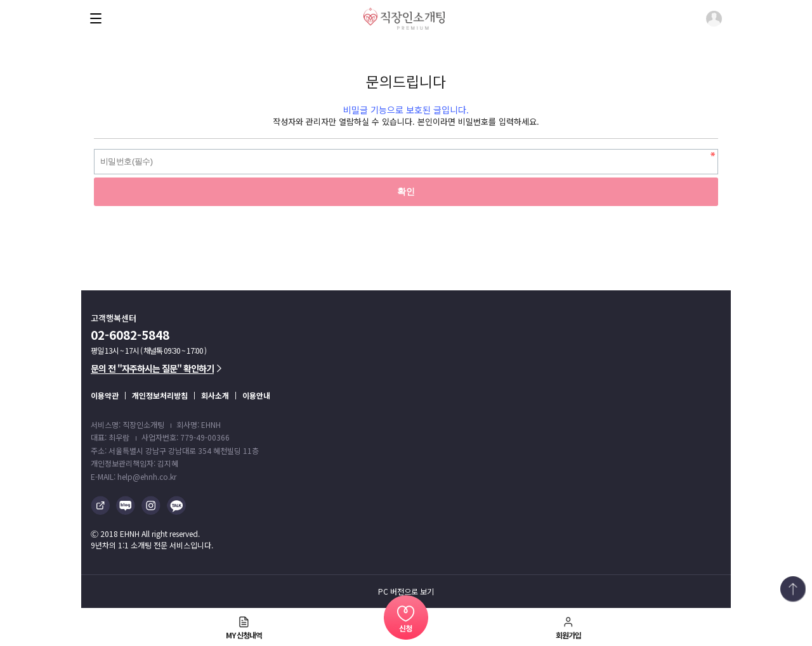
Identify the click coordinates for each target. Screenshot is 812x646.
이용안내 (256, 395)
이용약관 (105, 395)
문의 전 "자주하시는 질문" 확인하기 (156, 368)
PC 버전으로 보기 (406, 591)
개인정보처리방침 (160, 395)
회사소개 (215, 395)
